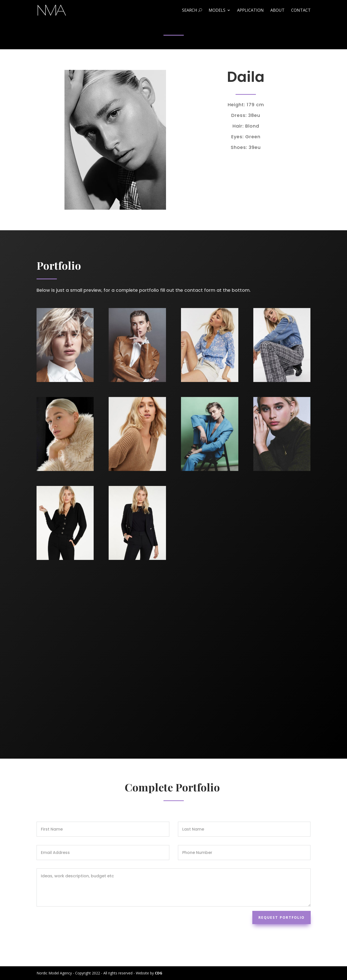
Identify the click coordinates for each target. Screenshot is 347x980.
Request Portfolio (282, 917)
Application (250, 11)
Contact (301, 11)
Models (217, 11)
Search (192, 11)
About (277, 11)
